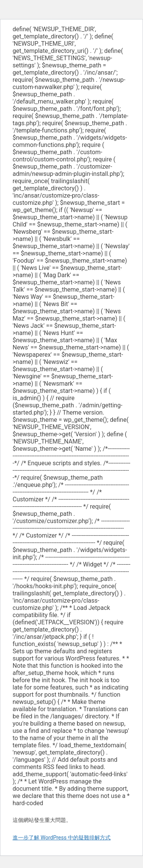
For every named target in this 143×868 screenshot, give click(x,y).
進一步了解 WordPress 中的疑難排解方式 (62, 838)
